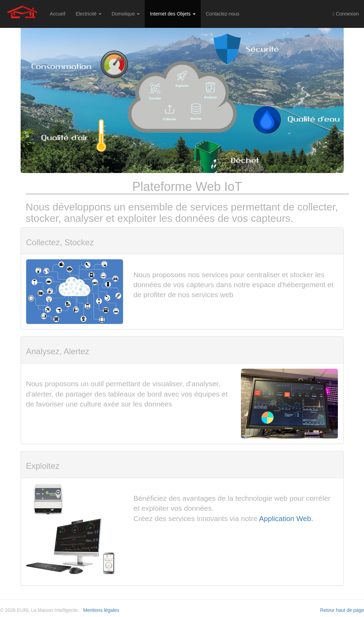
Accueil (58, 14)
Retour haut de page (342, 610)
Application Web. (286, 518)
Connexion (346, 14)
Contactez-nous (223, 14)
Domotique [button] (126, 14)
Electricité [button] (89, 14)
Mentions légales (101, 610)
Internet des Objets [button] (173, 14)
